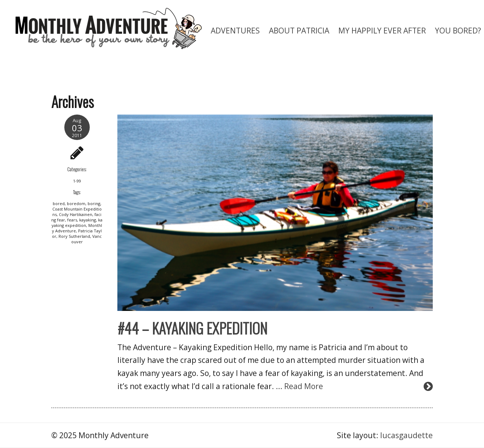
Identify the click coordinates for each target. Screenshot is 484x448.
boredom (76, 203)
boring (94, 203)
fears (72, 220)
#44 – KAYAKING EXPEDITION (192, 328)
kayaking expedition (77, 223)
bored (59, 203)
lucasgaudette (406, 435)
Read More (304, 386)
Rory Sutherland (74, 236)
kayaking (88, 220)
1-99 (77, 181)
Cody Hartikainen (76, 214)
